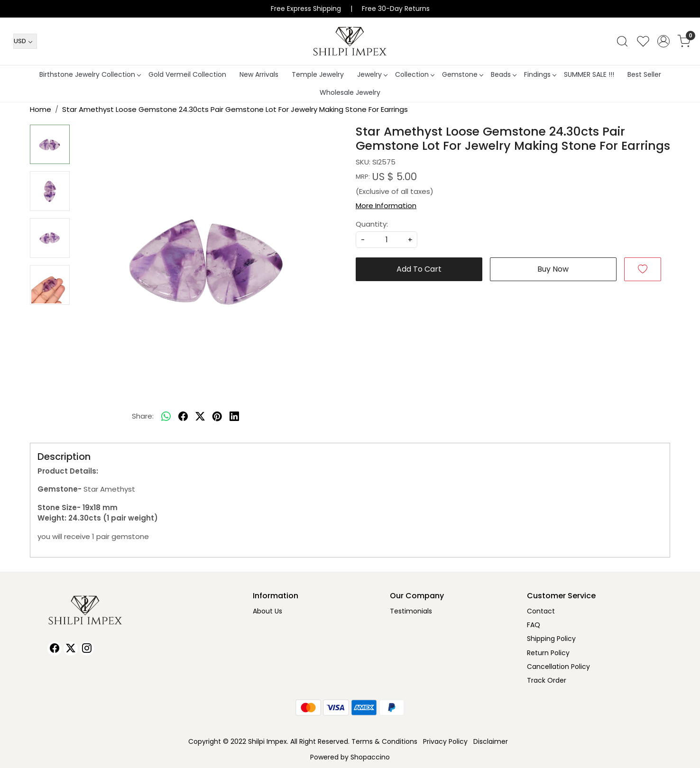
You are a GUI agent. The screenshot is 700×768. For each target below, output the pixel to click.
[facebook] (183, 417)
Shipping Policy (551, 639)
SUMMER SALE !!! (589, 74)
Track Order (547, 680)
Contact (541, 611)
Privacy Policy (445, 741)
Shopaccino (370, 757)
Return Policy (548, 653)
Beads (503, 74)
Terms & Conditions (384, 741)
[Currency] (25, 41)
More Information (386, 206)
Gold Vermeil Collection (187, 74)
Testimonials (411, 611)
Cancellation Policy (558, 667)
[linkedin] (234, 417)
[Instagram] (87, 649)
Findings (540, 74)
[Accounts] (663, 41)
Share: (143, 416)
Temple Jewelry (318, 74)
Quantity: (372, 224)
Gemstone (462, 74)
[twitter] (200, 417)
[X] (71, 649)
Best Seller (644, 74)
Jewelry (372, 74)
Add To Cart (419, 269)
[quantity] (387, 240)
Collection (414, 74)
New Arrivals (259, 74)
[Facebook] (55, 649)
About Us (267, 611)
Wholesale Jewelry (350, 92)
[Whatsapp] (166, 417)
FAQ (534, 625)
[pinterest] (217, 417)
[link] (622, 41)
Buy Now (553, 269)
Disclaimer (491, 741)
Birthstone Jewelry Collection (90, 74)
